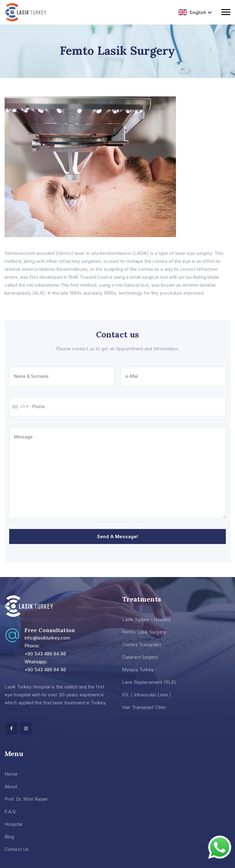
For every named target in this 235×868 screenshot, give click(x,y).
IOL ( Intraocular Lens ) (147, 695)
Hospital (13, 824)
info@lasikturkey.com (47, 638)
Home (11, 774)
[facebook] (11, 728)
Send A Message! (117, 536)
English (192, 12)
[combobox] (20, 407)
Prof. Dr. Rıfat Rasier (26, 799)
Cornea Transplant (142, 644)
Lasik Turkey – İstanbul (146, 619)
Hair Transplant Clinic (144, 707)
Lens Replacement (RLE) (149, 682)
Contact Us (17, 849)
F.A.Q (10, 812)
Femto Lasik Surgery (144, 632)
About (11, 786)
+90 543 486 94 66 (45, 654)
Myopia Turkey (138, 670)
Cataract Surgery (140, 657)
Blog (9, 837)
